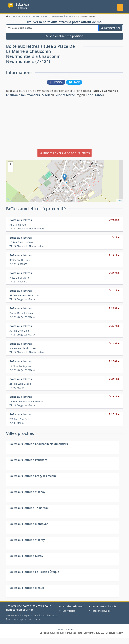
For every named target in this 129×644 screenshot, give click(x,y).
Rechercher (110, 34)
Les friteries (69, 617)
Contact (59, 636)
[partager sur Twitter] (74, 88)
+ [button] (11, 170)
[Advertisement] (64, 129)
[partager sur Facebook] (56, 88)
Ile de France (94, 101)
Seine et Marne (65, 101)
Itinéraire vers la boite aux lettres (64, 159)
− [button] (11, 175)
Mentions (69, 636)
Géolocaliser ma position (64, 42)
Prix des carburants (73, 612)
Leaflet (119, 206)
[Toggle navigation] (120, 9)
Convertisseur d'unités (104, 612)
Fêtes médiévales (101, 617)
